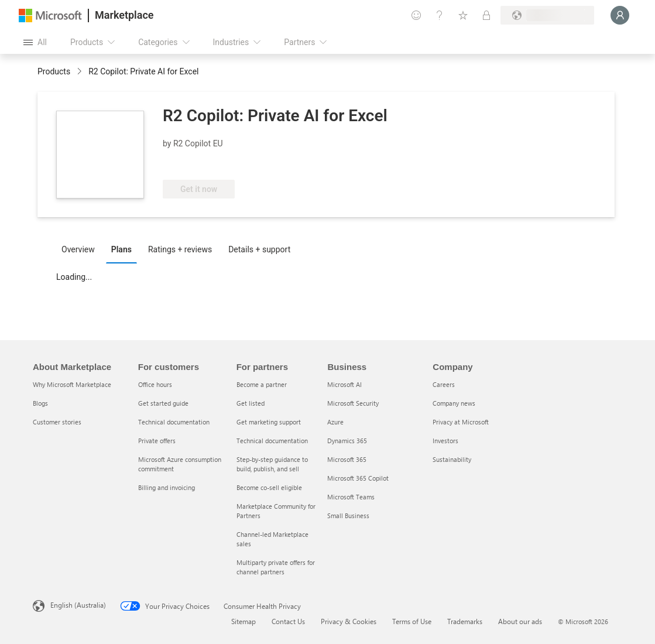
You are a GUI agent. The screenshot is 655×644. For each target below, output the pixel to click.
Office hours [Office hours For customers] (155, 384)
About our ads (520, 621)
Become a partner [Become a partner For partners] (262, 384)
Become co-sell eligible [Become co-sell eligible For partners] (269, 487)
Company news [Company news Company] (454, 403)
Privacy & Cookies (349, 621)
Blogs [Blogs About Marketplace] (40, 403)
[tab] (81, 249)
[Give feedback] (416, 15)
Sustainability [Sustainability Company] (452, 459)
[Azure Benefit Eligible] (210, 162)
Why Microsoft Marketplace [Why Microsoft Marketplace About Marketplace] (72, 384)
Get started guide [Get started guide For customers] (163, 403)
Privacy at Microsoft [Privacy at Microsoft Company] (461, 422)
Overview (78, 249)
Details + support (259, 249)
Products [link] (54, 71)
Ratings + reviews (180, 249)
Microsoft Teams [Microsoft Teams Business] (351, 497)
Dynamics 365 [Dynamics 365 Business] (347, 441)
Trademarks (465, 621)
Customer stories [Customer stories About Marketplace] (57, 422)
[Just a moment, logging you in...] (620, 15)
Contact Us (288, 621)
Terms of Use (412, 621)
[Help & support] (440, 15)
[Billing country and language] (547, 15)
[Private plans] (486, 15)
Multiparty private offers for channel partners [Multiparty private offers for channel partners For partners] (276, 567)
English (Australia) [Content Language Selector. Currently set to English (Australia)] (78, 605)
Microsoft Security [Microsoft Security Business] (353, 403)
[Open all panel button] (35, 42)
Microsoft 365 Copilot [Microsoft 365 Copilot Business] (358, 478)
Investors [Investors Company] (445, 441)
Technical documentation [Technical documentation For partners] (272, 441)
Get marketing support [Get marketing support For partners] (269, 422)
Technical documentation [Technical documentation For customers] (174, 422)
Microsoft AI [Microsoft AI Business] (344, 384)
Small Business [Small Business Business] (348, 515)
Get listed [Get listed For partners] (251, 403)
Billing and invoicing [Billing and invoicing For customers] (167, 487)
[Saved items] (463, 15)
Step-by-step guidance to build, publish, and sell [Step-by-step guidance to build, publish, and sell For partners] (272, 464)
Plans (121, 249)
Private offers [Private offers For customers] (157, 441)
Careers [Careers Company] (444, 384)
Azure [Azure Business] (335, 422)
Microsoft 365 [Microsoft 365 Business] (347, 459)
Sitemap (244, 621)
